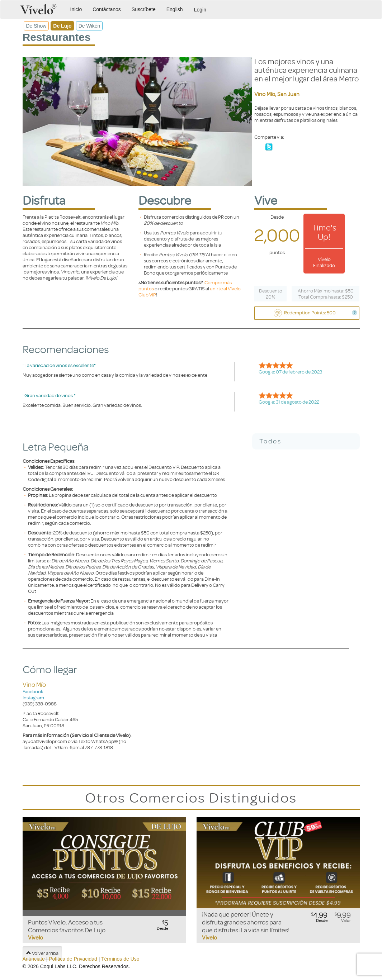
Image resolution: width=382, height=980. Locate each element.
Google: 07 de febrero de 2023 (290, 372)
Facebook (33, 691)
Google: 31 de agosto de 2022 (289, 402)
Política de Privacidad (73, 959)
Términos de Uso (120, 959)
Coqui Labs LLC (58, 966)
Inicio (76, 9)
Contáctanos (107, 9)
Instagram (33, 697)
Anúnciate (34, 959)
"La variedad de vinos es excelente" (59, 365)
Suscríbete (144, 9)
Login (200, 10)
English (175, 9)
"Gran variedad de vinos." (49, 395)
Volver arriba (42, 953)
